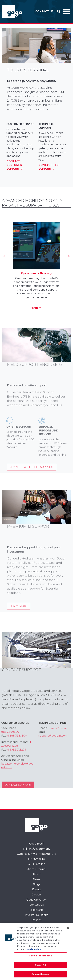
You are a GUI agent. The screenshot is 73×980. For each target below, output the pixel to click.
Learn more (19, 611)
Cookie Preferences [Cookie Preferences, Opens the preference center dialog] (40, 956)
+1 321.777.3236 (58, 733)
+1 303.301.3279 (16, 755)
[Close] (68, 928)
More (35, 308)
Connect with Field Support (32, 473)
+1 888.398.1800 (17, 741)
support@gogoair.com (53, 741)
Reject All (40, 965)
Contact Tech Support (49, 167)
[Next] (69, 256)
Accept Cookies (41, 974)
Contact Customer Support (14, 165)
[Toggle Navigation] (66, 11)
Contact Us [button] (44, 11)
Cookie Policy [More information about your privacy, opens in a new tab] (33, 949)
